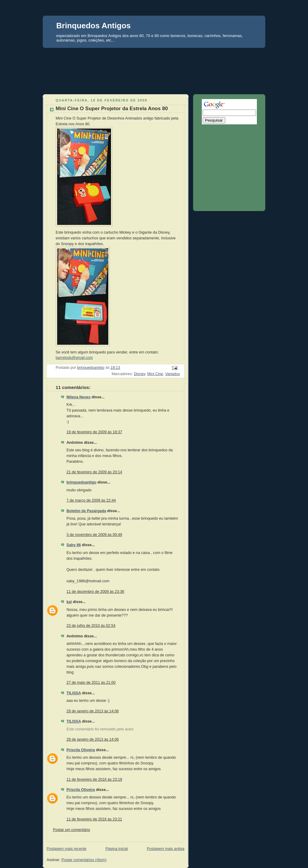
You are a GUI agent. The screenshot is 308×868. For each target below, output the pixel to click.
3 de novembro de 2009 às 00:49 (94, 535)
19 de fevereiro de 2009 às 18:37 (94, 432)
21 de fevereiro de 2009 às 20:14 (94, 472)
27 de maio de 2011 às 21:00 (91, 683)
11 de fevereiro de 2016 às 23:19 (94, 779)
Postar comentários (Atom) (84, 860)
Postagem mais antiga (166, 849)
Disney (140, 374)
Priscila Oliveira (81, 750)
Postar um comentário (71, 830)
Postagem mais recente (66, 849)
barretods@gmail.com (74, 358)
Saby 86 (74, 545)
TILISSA (74, 693)
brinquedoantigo (81, 482)
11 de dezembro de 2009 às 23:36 (95, 592)
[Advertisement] (154, 59)
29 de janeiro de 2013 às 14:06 (93, 711)
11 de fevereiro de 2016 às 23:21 (94, 819)
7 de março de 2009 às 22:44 (91, 500)
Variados (172, 374)
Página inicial (117, 849)
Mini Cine (155, 374)
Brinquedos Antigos (93, 26)
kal (69, 602)
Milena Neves (79, 397)
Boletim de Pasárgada (86, 511)
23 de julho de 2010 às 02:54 (91, 626)
